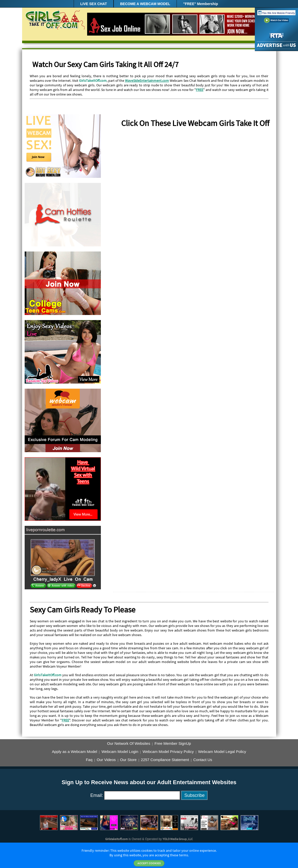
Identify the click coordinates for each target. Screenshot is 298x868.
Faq (89, 760)
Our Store (128, 760)
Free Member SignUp (173, 744)
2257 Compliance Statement (165, 760)
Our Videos (106, 760)
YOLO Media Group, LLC (178, 839)
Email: (97, 795)
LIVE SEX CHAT (94, 4)
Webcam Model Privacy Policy (168, 752)
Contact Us (203, 760)
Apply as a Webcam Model (74, 752)
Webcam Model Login (120, 752)
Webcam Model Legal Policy (222, 752)
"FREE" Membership (201, 4)
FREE (200, 90)
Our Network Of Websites (129, 744)
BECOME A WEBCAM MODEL (145, 4)
